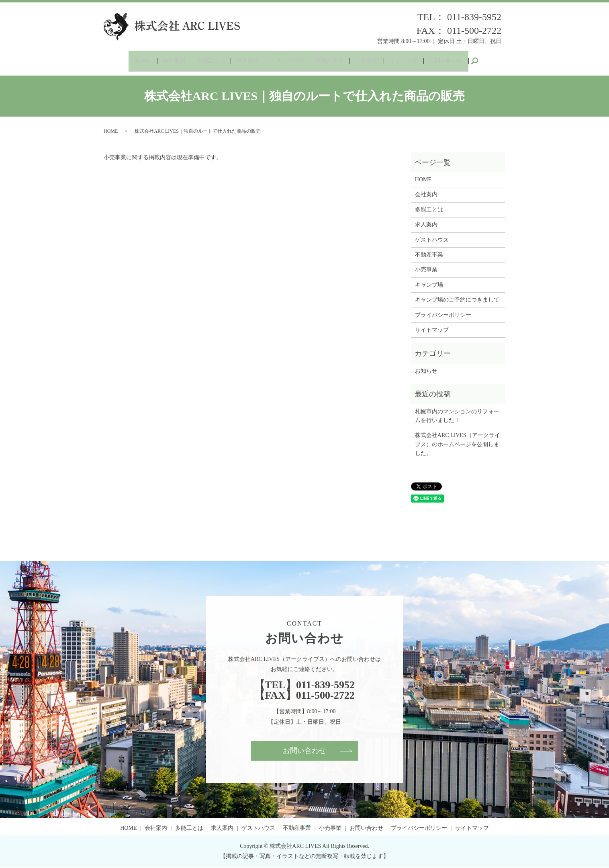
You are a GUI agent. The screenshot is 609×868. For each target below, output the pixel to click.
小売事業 (371, 61)
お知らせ (426, 372)
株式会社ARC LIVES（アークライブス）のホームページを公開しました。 (458, 445)
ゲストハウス (286, 61)
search (485, 62)
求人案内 (244, 61)
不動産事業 (332, 61)
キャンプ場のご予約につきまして (457, 301)
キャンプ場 (410, 61)
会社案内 (166, 61)
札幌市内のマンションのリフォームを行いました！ (457, 417)
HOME (133, 61)
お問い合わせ (455, 61)
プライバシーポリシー (443, 316)
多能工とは (205, 61)
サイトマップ (432, 331)
